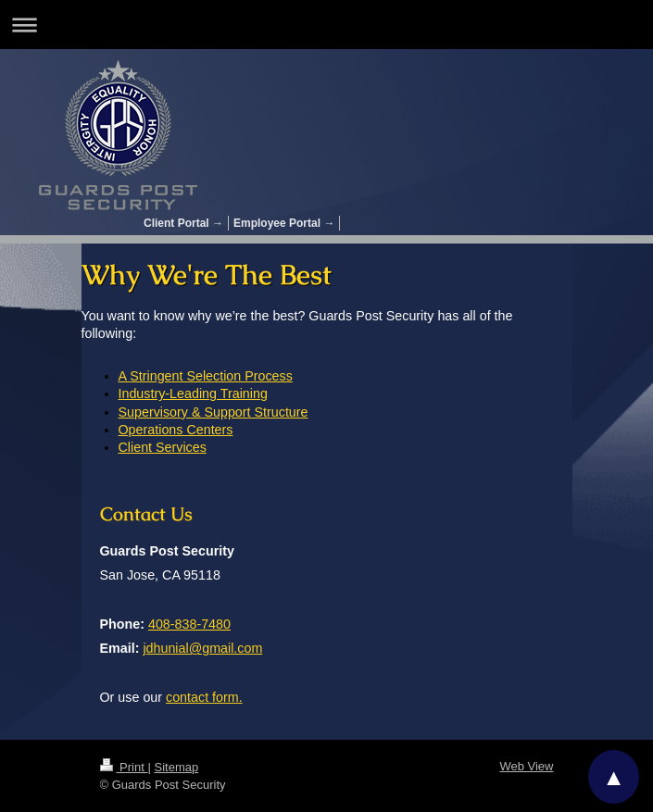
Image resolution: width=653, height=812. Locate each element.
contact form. (204, 697)
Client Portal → (183, 223)
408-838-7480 (189, 624)
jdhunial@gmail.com (202, 648)
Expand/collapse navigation (326, 25)
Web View (526, 766)
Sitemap (176, 767)
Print (124, 767)
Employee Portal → (284, 223)
